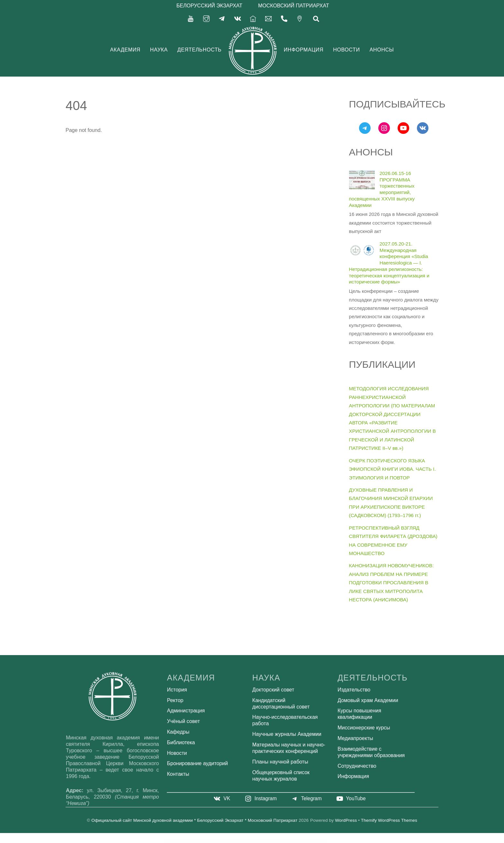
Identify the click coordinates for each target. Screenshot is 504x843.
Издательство (354, 690)
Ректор (175, 700)
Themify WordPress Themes (389, 820)
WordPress (346, 820)
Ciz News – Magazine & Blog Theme (236, 841)
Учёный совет (184, 721)
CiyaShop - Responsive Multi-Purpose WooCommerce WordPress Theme (227, 841)
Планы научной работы (280, 762)
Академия (125, 50)
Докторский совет (273, 690)
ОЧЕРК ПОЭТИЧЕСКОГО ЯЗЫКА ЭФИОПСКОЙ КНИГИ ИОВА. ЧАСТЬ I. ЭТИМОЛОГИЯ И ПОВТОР (392, 469)
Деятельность (200, 50)
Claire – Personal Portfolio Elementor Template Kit (265, 841)
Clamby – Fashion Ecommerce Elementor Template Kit (274, 841)
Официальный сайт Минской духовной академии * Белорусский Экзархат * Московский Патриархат (194, 820)
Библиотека (181, 742)
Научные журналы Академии (287, 734)
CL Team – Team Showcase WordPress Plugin (257, 841)
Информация (304, 50)
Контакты (178, 774)
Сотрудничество (357, 766)
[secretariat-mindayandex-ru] (268, 18)
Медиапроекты (355, 738)
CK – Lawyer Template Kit (251, 841)
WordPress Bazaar (210, 841)
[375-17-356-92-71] (284, 18)
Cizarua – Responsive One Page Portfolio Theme (244, 841)
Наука (159, 50)
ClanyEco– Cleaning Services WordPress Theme (283, 841)
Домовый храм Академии (368, 700)
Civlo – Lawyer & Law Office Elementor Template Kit (216, 841)
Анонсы (382, 50)
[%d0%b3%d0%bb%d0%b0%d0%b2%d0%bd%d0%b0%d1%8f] (253, 18)
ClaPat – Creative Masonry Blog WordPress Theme (291, 841)
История (177, 690)
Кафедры (178, 732)
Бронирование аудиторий (198, 763)
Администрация (186, 711)
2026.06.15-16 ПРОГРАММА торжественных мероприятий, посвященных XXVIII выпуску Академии (382, 189)
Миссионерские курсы (364, 728)
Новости (346, 50)
